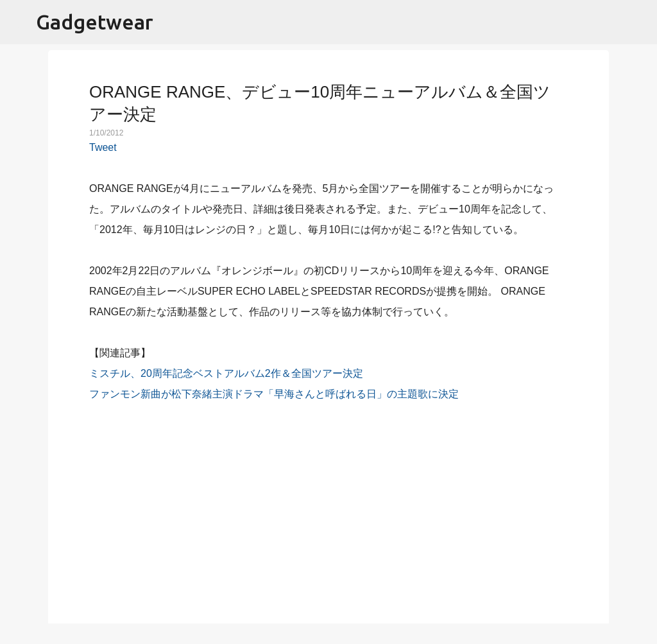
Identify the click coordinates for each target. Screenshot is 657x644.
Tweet (103, 147)
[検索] (639, 22)
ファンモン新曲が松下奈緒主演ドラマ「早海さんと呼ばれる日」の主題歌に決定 (274, 394)
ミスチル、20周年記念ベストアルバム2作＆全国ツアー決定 (226, 373)
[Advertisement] (328, 505)
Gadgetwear (95, 22)
